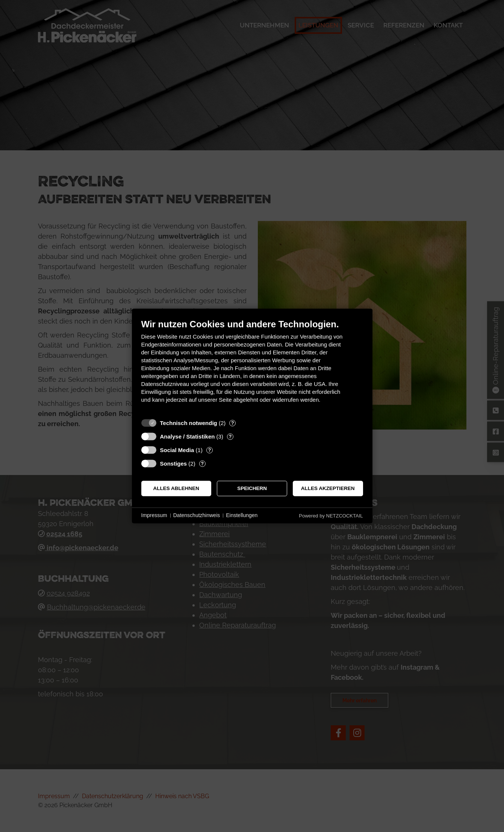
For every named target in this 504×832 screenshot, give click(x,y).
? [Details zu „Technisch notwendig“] (233, 423)
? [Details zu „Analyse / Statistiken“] (230, 436)
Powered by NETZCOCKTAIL (331, 516)
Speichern (252, 488)
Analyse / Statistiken (188, 436)
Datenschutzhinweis (197, 515)
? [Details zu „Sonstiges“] (202, 464)
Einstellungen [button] (242, 515)
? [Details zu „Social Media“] (209, 450)
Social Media (177, 450)
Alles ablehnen (176, 488)
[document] (252, 367)
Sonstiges (174, 464)
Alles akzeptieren (328, 488)
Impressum (154, 515)
